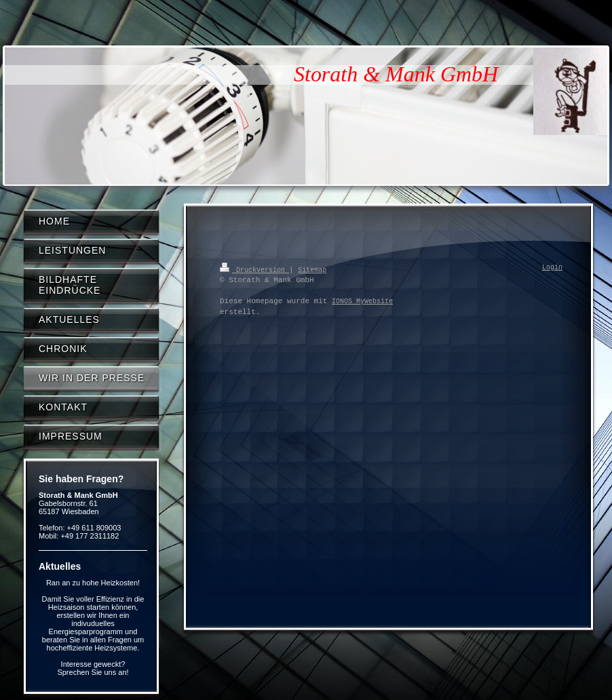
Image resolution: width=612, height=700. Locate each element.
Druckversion (254, 269)
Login (552, 268)
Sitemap (312, 269)
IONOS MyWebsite (362, 301)
